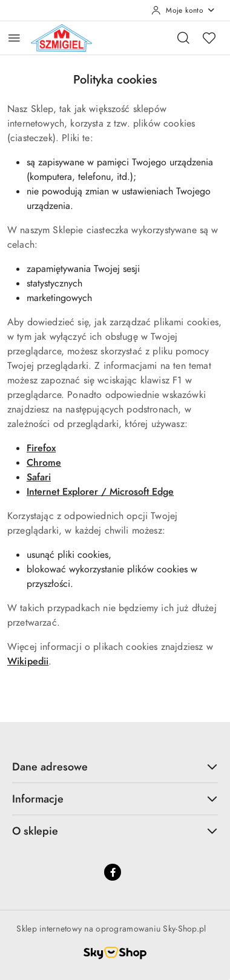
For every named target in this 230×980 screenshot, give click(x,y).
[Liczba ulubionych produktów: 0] (209, 38)
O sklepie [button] (115, 831)
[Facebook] (113, 872)
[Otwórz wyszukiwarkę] (183, 38)
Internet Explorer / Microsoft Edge (100, 492)
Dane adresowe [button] (115, 766)
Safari (39, 477)
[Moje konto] (183, 10)
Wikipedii (28, 661)
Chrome (44, 463)
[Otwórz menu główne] (14, 38)
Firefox (41, 448)
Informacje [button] (115, 799)
